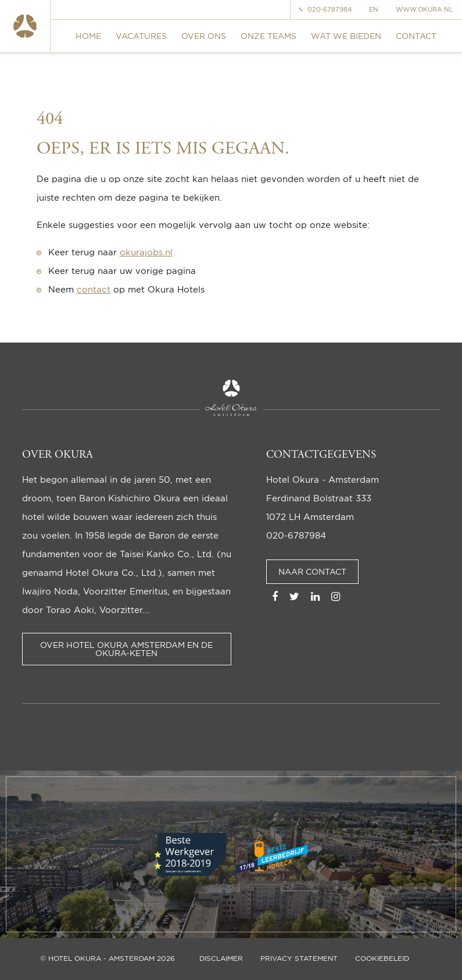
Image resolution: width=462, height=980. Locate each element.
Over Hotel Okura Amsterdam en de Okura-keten (126, 649)
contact (94, 289)
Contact (416, 36)
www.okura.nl (425, 10)
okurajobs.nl (146, 252)
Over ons (204, 36)
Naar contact (312, 571)
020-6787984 (325, 10)
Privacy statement (299, 958)
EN (374, 10)
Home (88, 36)
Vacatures (141, 36)
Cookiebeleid (382, 958)
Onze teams (268, 36)
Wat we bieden (346, 36)
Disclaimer (221, 958)
